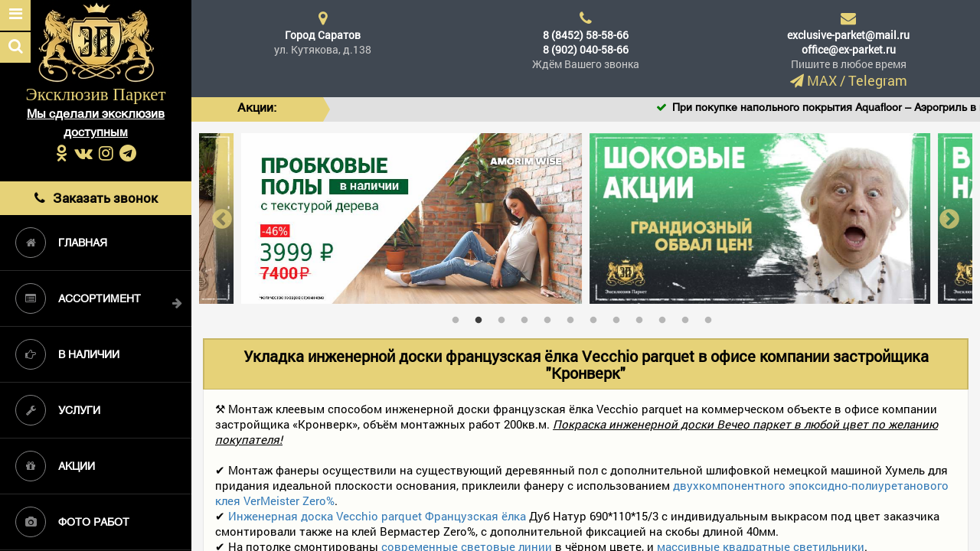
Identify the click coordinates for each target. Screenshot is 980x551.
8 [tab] (620, 317)
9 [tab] (643, 317)
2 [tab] (482, 317)
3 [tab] (505, 317)
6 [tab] (574, 317)
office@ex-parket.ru (849, 49)
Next (949, 218)
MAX (822, 80)
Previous (222, 218)
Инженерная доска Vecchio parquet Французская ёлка (377, 516)
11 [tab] (689, 317)
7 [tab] (597, 317)
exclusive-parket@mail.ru (848, 35)
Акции (55, 466)
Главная (61, 243)
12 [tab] (712, 317)
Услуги (58, 410)
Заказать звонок (96, 198)
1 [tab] (459, 317)
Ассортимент (78, 298)
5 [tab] (551, 317)
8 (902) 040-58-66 (586, 49)
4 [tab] (528, 317)
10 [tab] (666, 317)
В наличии (67, 354)
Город (323, 35)
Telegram (878, 80)
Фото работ (72, 522)
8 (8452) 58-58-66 (586, 35)
